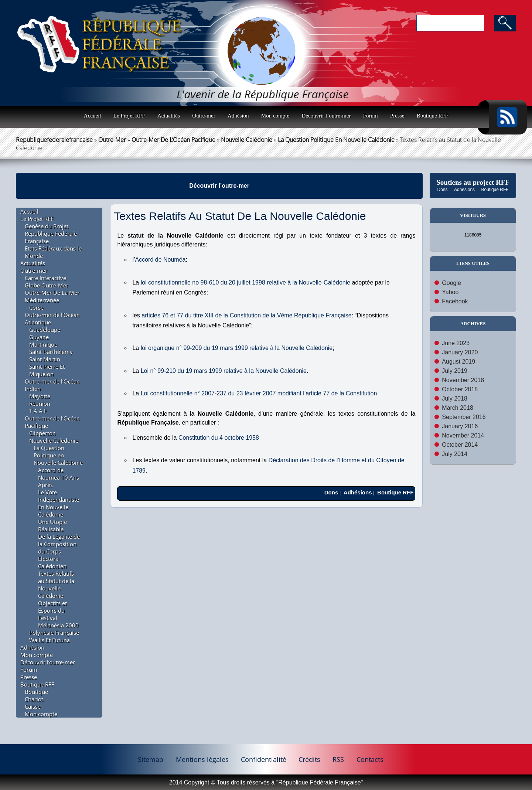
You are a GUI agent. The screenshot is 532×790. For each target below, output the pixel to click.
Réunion (40, 403)
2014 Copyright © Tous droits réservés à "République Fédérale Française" (266, 782)
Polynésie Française (54, 633)
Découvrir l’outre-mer (326, 116)
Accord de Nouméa (161, 260)
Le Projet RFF (129, 116)
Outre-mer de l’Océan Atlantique (52, 319)
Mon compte (275, 116)
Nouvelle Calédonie (247, 140)
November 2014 (463, 435)
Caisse (33, 706)
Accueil (93, 116)
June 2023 (456, 343)
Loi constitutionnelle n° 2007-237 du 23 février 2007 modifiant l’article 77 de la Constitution (259, 393)
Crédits (309, 759)
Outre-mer (204, 116)
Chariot (34, 699)
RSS (338, 759)
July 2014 (455, 454)
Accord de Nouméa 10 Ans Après (59, 477)
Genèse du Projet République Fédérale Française (51, 234)
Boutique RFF (432, 116)
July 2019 (455, 371)
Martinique (43, 344)
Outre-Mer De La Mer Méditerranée (52, 296)
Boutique (36, 692)
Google (451, 283)
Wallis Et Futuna (50, 640)
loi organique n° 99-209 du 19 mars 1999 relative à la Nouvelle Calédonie (237, 348)
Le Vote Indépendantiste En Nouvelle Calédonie (59, 503)
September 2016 (464, 417)
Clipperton (42, 433)
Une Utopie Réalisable (52, 525)
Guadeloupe (45, 330)
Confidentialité (264, 759)
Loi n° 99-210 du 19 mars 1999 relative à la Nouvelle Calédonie (224, 371)
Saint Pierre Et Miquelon (47, 370)
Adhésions (464, 190)
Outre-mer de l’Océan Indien (52, 385)
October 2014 (460, 445)
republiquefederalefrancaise (54, 140)
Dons (443, 190)
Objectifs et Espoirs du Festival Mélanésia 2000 (58, 614)
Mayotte (40, 396)
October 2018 (460, 389)
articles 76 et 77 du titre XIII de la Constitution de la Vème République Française (246, 315)
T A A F (38, 411)
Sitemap (151, 759)
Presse (397, 116)
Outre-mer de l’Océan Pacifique (173, 140)
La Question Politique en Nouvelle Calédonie (336, 140)
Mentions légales (202, 759)
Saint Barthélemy (51, 352)
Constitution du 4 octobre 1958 (219, 438)
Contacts (370, 759)
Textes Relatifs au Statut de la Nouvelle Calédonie (56, 585)
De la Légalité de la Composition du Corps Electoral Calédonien (59, 551)
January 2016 (460, 426)
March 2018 (458, 408)
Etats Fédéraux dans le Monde (53, 252)
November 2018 (463, 380)
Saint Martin (45, 359)
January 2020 (460, 352)
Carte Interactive (45, 278)
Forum (371, 116)
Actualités (169, 116)
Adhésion (238, 116)
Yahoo (450, 292)
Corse (36, 307)
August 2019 (458, 362)
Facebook (455, 301)
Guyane (39, 337)
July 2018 (455, 399)
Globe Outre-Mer (47, 285)
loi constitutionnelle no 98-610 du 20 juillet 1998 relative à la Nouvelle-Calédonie (245, 282)
